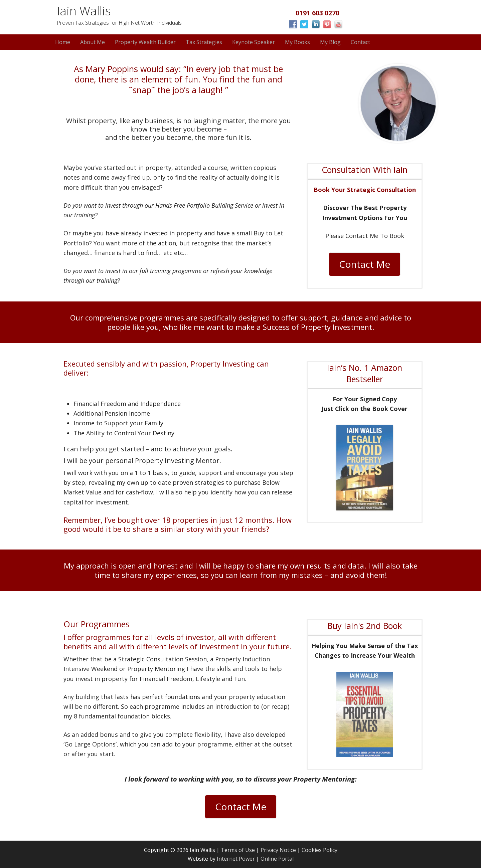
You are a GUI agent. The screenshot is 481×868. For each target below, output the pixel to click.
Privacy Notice (278, 850)
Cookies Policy (319, 850)
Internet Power (236, 859)
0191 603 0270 (317, 13)
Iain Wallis (84, 11)
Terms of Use (238, 850)
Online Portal (277, 859)
